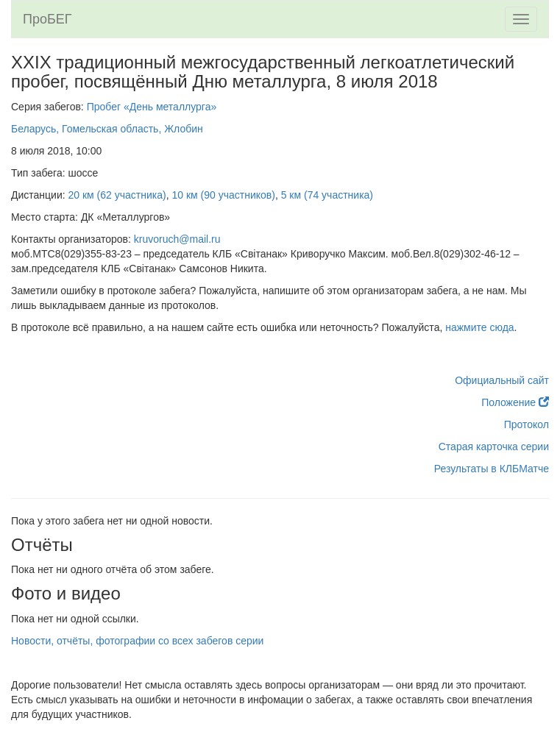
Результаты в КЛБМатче (492, 469)
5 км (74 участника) (327, 195)
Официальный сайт (502, 380)
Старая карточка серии (494, 447)
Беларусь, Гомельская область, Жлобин (107, 129)
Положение (515, 402)
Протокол (527, 424)
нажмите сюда (479, 327)
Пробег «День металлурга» (152, 107)
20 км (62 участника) (117, 195)
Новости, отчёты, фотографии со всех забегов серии (137, 641)
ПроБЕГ (47, 19)
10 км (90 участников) (223, 195)
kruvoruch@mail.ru (177, 239)
